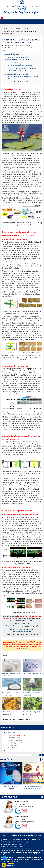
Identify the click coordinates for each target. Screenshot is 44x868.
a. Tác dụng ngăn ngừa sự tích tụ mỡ (20, 62)
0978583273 (22, 820)
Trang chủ (6, 29)
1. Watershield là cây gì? (12, 54)
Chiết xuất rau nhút (9, 719)
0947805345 (22, 805)
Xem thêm (24, 648)
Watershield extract (25, 719)
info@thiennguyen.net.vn (22, 631)
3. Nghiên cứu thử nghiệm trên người (16, 74)
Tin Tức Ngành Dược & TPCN (21, 29)
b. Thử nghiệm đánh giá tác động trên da (21, 82)
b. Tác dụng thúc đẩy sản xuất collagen (21, 65)
